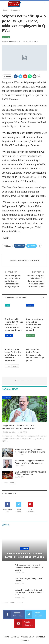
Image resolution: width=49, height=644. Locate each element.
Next (15, 366)
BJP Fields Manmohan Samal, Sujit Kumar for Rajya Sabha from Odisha (24, 555)
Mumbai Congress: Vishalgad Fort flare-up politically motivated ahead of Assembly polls (36, 281)
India (7, 305)
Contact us (41, 637)
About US (15, 637)
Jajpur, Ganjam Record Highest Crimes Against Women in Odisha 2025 (29, 592)
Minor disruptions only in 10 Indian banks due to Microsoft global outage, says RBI (13, 281)
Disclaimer (25, 640)
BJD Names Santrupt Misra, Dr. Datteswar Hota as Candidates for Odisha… (29, 568)
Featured (30, 305)
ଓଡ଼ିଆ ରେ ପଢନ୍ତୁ (28, 637)
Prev (8, 366)
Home (7, 637)
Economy (6, 37)
